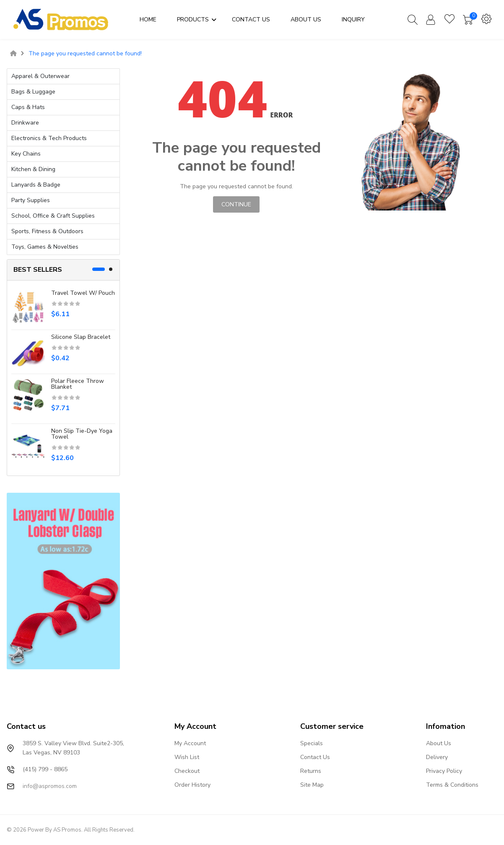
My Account (190, 743)
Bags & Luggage (33, 92)
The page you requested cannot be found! (85, 54)
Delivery (437, 757)
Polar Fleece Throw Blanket (78, 384)
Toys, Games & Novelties (45, 247)
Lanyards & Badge (36, 185)
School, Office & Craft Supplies (53, 216)
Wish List (187, 757)
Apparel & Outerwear (40, 76)
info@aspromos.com (50, 786)
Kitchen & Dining (33, 169)
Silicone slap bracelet (81, 337)
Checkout (187, 771)
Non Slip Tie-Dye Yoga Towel (82, 434)
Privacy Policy (444, 771)
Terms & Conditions (452, 785)
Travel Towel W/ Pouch (83, 293)
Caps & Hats (28, 107)
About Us (439, 743)
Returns (311, 771)
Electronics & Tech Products (49, 138)
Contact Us (315, 757)
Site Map (312, 785)
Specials (312, 743)
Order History (192, 785)
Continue (236, 204)
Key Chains (26, 154)
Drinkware (25, 123)
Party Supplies (31, 200)
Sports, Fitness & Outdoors (47, 231)
